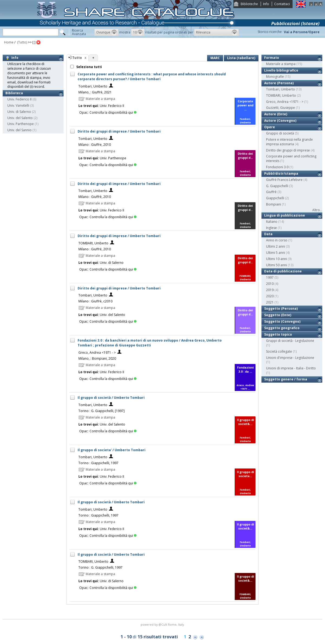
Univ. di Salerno (19, 112)
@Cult (163, 624)
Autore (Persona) (279, 83)
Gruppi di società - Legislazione (290, 341)
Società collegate (279, 351)
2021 (270, 302)
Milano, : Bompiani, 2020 (97, 358)
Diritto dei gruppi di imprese (288, 150)
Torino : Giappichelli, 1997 (98, 463)
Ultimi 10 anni (276, 259)
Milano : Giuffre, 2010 (95, 145)
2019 (270, 290)
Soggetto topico (278, 334)
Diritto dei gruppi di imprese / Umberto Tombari (119, 131)
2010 (270, 284)
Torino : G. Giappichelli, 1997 (100, 567)
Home (9, 42)
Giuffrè (271, 192)
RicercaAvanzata (79, 32)
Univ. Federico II (19, 99)
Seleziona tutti (89, 67)
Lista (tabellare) (241, 58)
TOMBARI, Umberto (93, 243)
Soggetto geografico (282, 328)
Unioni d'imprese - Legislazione (290, 358)
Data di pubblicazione (283, 271)
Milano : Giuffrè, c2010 (95, 301)
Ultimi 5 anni (276, 253)
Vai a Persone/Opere (302, 32)
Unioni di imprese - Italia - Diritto (291, 368)
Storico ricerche (270, 32)
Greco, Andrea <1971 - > (97, 353)
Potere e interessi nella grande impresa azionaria (289, 142)
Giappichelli (275, 198)
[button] (106, 32)
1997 (270, 277)
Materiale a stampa (281, 64)
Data (268, 234)
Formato (272, 58)
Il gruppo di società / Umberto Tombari (111, 398)
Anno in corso (277, 240)
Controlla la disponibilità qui (113, 112)
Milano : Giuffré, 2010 (95, 249)
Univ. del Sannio (19, 130)
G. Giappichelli (277, 186)
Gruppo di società (280, 133)
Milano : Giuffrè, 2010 (95, 197)
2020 (270, 296)
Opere (270, 127)
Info (266, 4)
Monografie (275, 77)
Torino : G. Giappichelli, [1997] (102, 411)
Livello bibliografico (281, 70)
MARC (215, 58)
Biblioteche (249, 4)
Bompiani (273, 204)
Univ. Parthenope (21, 124)
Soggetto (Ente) (278, 315)
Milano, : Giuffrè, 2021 (95, 92)
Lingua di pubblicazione (285, 215)
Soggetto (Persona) (281, 308)
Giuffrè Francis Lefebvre (284, 180)
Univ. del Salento (20, 118)
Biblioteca (14, 93)
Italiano (272, 222)
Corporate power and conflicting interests (291, 159)
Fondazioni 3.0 (277, 167)
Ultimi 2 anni (276, 246)
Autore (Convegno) (280, 121)
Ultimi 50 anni (276, 265)
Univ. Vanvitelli (18, 105)
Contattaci (282, 4)
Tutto (77, 58)
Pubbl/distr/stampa (281, 173)
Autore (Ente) (276, 114)
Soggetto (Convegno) (282, 321)
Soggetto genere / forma (286, 379)
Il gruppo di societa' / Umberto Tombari (112, 450)
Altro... (317, 210)
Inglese (271, 228)
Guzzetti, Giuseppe (281, 108)
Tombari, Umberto (93, 86)
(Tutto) (22, 42)
